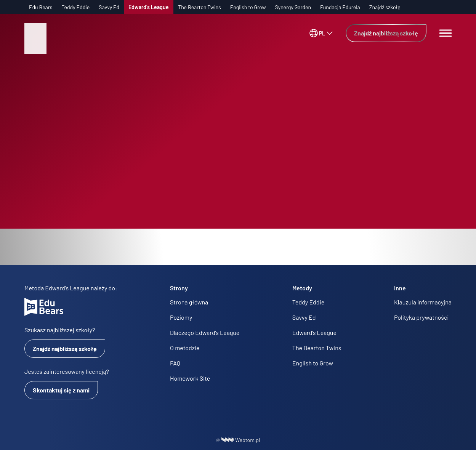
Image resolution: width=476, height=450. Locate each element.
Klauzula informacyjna (423, 302)
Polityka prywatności (421, 317)
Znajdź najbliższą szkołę (386, 33)
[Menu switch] (446, 33)
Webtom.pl (241, 440)
